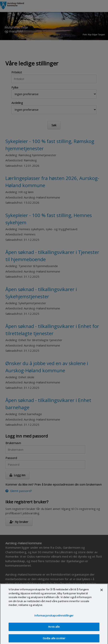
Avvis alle (54, 628)
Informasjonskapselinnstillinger (54, 617)
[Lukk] (102, 592)
